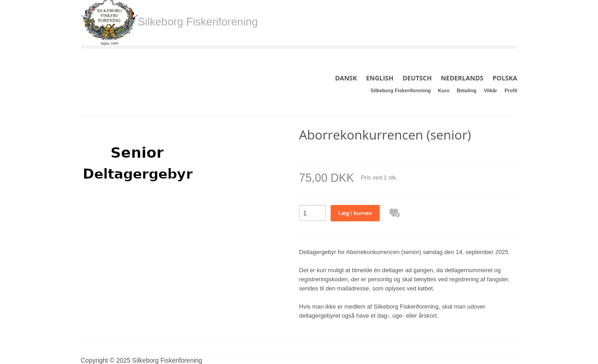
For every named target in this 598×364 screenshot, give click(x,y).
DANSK (346, 78)
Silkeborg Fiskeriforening (401, 90)
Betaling (466, 90)
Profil (511, 90)
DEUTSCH (417, 78)
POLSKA (505, 78)
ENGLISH (380, 78)
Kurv (444, 90)
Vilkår (491, 90)
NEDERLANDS (462, 78)
